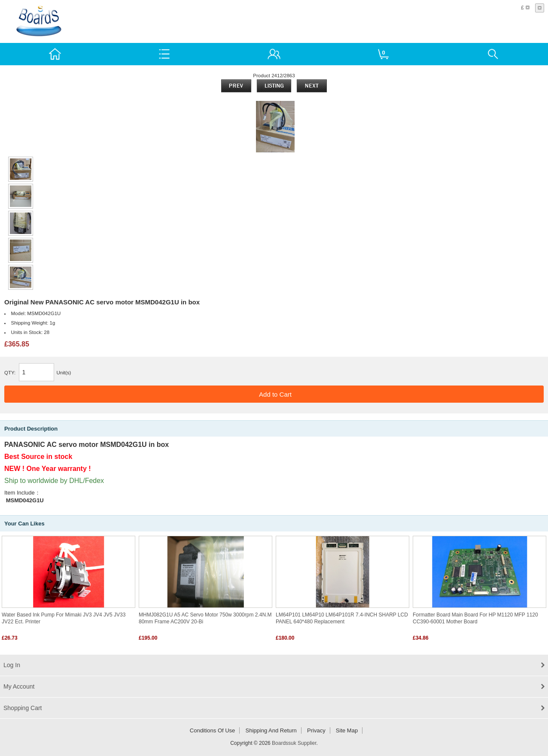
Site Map (347, 730)
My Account (19, 686)
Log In (12, 665)
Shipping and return (271, 730)
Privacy (316, 730)
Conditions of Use (213, 730)
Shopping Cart (23, 708)
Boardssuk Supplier (294, 743)
